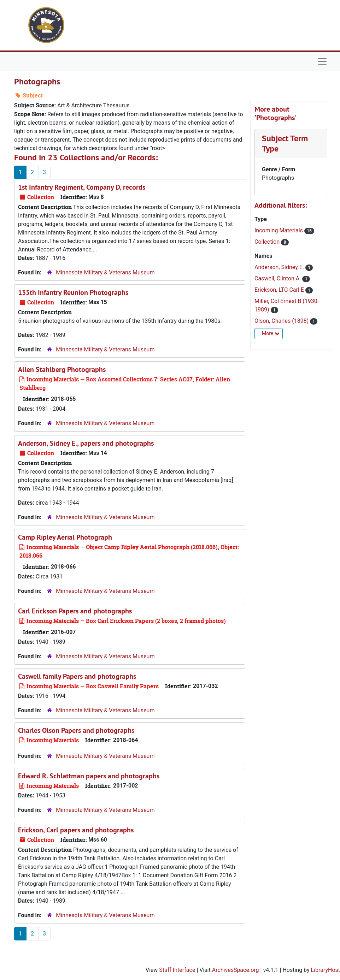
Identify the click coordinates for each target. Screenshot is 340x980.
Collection (268, 242)
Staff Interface (177, 970)
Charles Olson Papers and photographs (76, 730)
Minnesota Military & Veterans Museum (105, 272)
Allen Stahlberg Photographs (62, 369)
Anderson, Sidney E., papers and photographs (86, 443)
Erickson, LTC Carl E (280, 290)
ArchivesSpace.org (236, 970)
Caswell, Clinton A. (278, 278)
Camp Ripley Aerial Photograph (65, 537)
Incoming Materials (279, 230)
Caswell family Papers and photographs (77, 676)
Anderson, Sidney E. (280, 267)
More (271, 333)
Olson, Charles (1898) (282, 321)
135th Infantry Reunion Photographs (73, 292)
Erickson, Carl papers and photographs (76, 830)
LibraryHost (326, 970)
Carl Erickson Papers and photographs (75, 611)
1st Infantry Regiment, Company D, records (82, 187)
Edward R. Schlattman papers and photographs (89, 776)
